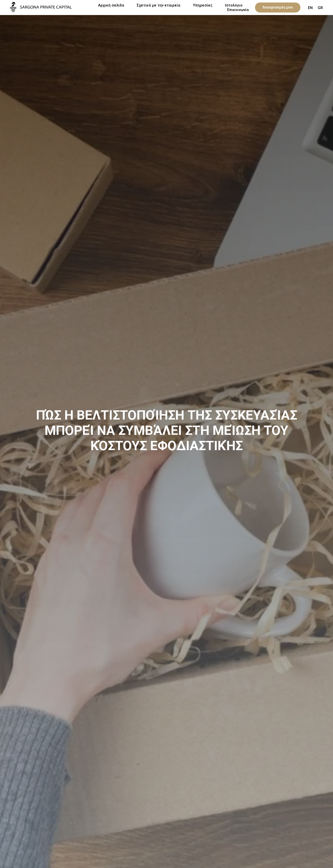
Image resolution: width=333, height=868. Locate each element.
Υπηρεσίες (203, 5)
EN (310, 8)
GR (320, 8)
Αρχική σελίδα (111, 5)
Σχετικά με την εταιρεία (158, 5)
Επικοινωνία (238, 10)
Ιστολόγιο (234, 5)
